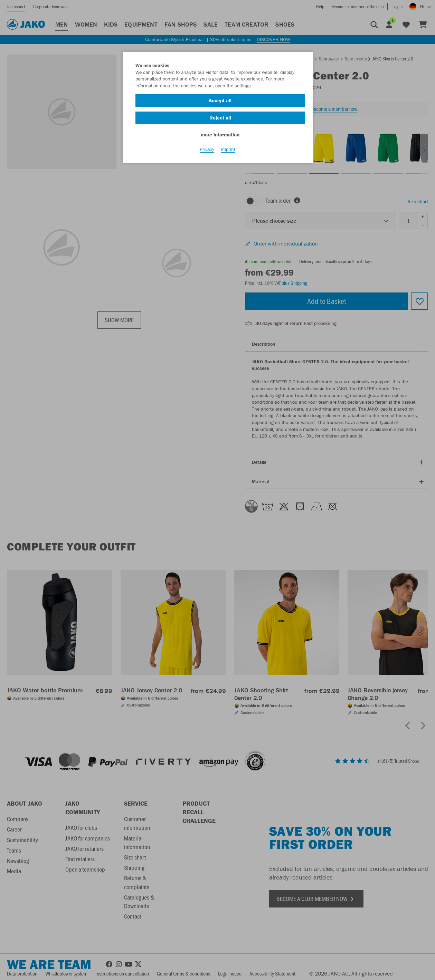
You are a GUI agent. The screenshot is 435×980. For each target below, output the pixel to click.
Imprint (228, 152)
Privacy (207, 152)
